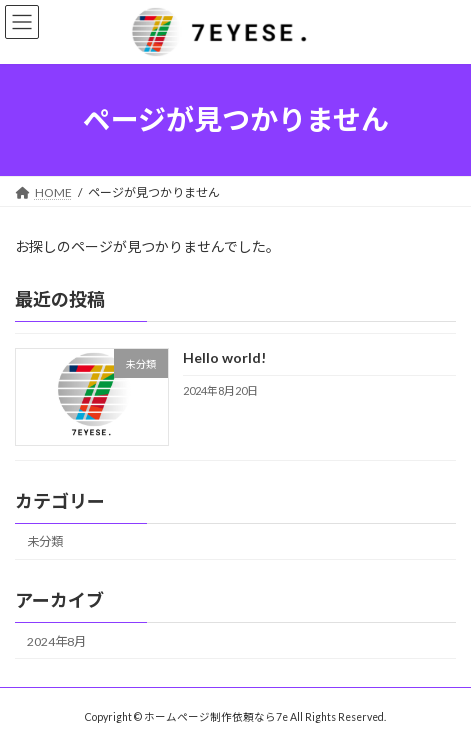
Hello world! (224, 357)
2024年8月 (56, 640)
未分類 (45, 541)
